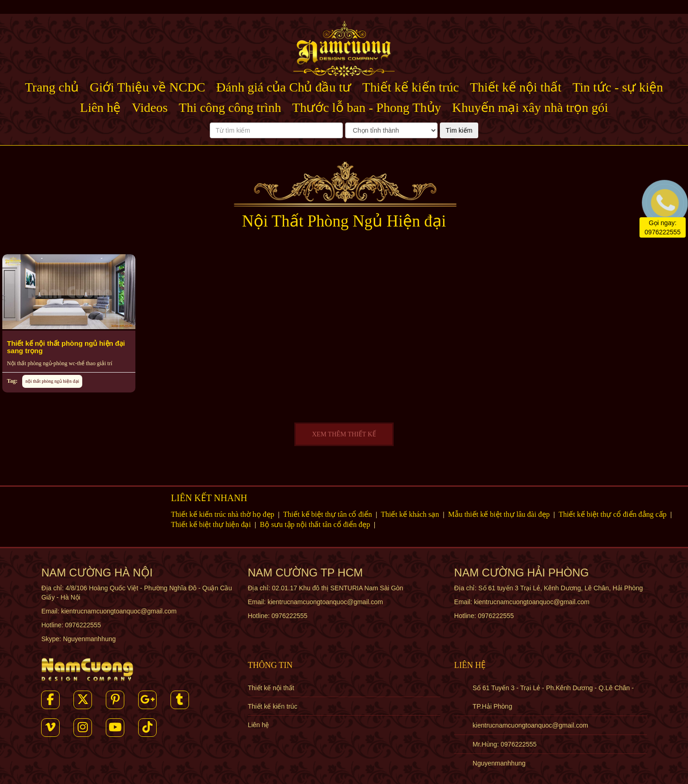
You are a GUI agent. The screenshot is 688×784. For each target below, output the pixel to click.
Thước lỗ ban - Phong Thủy (366, 107)
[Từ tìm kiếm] (276, 130)
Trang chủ (52, 87)
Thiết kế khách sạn (411, 514)
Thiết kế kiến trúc (411, 87)
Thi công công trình (230, 107)
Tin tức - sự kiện (618, 87)
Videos (150, 107)
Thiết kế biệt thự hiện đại (212, 524)
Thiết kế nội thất (516, 87)
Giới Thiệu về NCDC (147, 87)
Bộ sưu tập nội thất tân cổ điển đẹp (316, 524)
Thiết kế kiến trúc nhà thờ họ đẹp (224, 514)
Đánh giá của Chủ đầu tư (284, 87)
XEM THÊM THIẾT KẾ (344, 434)
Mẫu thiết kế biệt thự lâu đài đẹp (500, 514)
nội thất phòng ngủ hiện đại (52, 381)
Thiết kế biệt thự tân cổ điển (329, 514)
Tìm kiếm (459, 130)
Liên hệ (100, 107)
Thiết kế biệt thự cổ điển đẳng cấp (614, 514)
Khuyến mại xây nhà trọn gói (530, 107)
